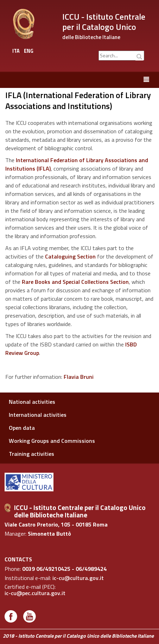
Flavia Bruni (79, 377)
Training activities (31, 454)
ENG (29, 51)
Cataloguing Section (70, 256)
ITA (16, 51)
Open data (22, 428)
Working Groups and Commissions (52, 441)
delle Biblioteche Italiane (91, 37)
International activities (38, 415)
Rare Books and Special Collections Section (75, 282)
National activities (32, 402)
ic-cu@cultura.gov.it (78, 578)
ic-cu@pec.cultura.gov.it (35, 593)
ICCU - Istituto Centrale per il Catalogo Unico (104, 22)
